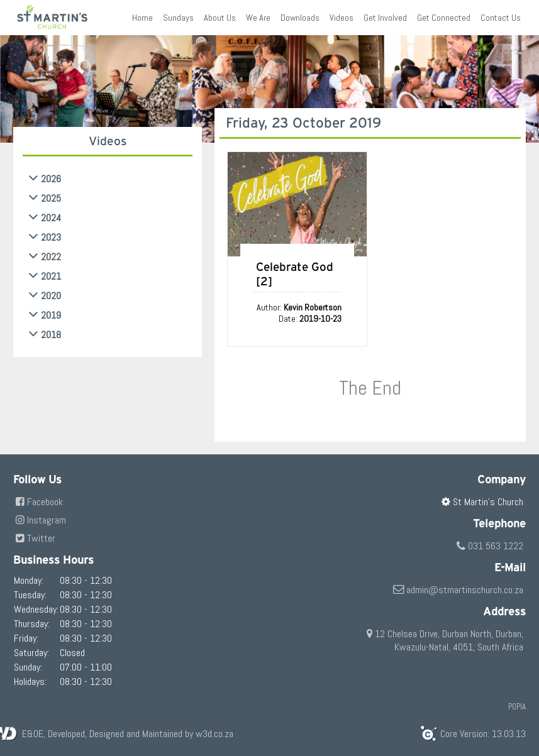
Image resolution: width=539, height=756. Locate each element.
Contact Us (501, 18)
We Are (258, 18)
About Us (220, 18)
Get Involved (385, 18)
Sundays (178, 18)
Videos (342, 18)
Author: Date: (299, 313)
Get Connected (444, 18)
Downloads (300, 18)
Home (142, 18)
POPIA (517, 707)
